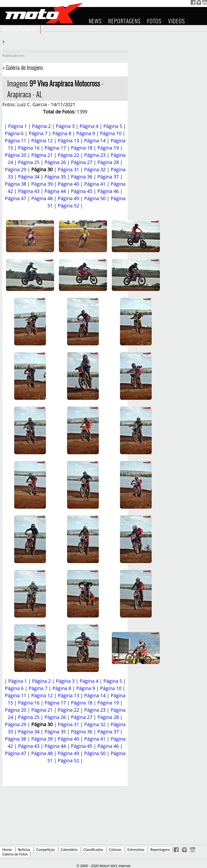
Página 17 (55, 148)
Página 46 (108, 191)
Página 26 (55, 162)
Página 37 (108, 177)
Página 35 (55, 177)
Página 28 (108, 162)
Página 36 (82, 177)
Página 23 (95, 155)
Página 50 (95, 198)
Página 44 (55, 191)
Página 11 (16, 141)
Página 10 (111, 133)
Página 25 (29, 162)
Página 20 (16, 155)
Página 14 (95, 141)
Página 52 (68, 206)
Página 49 (68, 198)
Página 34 (29, 177)
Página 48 (42, 198)
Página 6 (14, 133)
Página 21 (42, 155)
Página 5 (113, 126)
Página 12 (42, 141)
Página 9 (86, 133)
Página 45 (82, 191)
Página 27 (82, 162)
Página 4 (89, 126)
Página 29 (16, 169)
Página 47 (16, 198)
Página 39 (42, 184)
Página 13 (68, 141)
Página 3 (65, 126)
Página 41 (95, 184)
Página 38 (16, 184)
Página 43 (29, 191)
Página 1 (18, 126)
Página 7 (38, 133)
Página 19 (108, 148)
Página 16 (29, 148)
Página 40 (68, 184)
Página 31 (68, 169)
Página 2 (41, 126)
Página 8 (62, 133)
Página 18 (82, 148)
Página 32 (95, 169)
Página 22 (68, 155)
